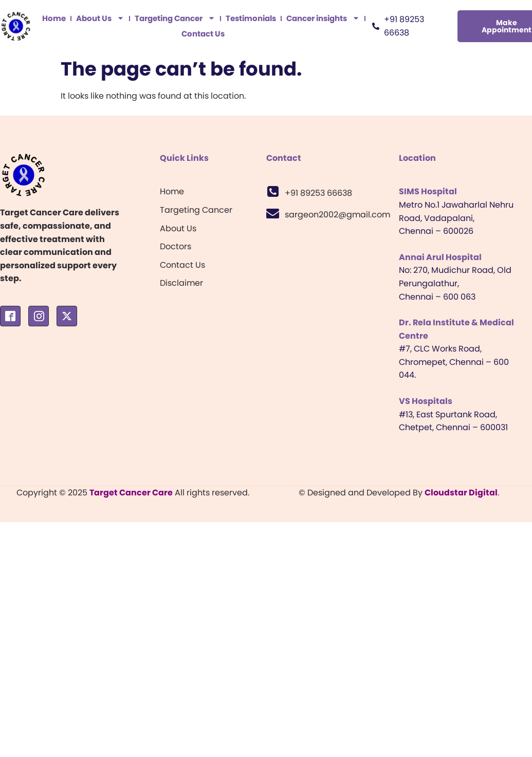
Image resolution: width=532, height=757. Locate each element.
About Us (100, 19)
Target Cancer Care (131, 493)
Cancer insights (323, 19)
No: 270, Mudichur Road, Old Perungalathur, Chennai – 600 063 (455, 283)
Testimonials (251, 18)
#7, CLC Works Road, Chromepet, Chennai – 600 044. (454, 362)
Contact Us (203, 34)
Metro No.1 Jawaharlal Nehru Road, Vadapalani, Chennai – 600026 (456, 218)
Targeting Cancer (175, 19)
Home (54, 18)
